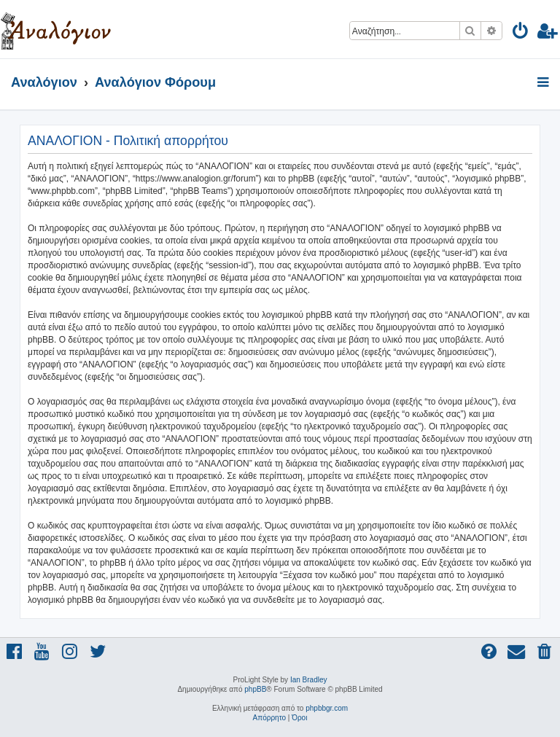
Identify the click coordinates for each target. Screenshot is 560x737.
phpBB (255, 689)
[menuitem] (521, 33)
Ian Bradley (309, 680)
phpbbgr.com (327, 708)
